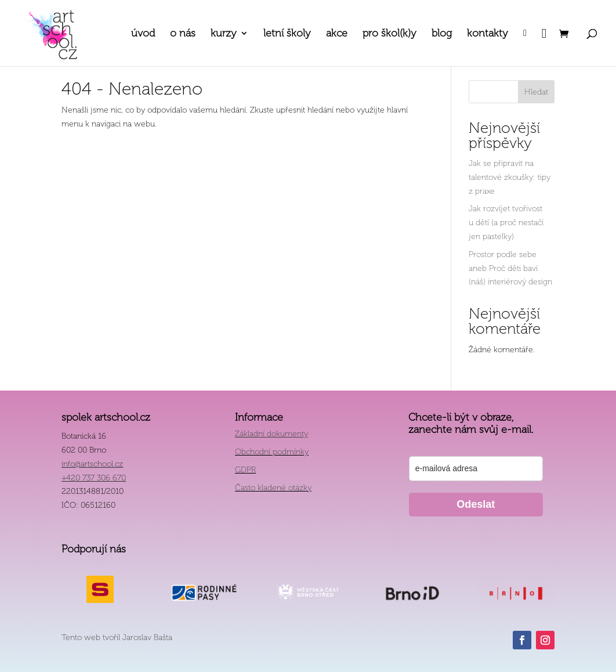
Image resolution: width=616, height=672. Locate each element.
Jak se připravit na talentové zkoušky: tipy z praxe (510, 177)
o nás (183, 34)
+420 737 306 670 (94, 478)
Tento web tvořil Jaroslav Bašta (117, 637)
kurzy (224, 34)
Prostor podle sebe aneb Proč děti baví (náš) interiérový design (510, 268)
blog (442, 34)
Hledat (536, 92)
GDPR (245, 470)
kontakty (488, 34)
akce (337, 34)
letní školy (287, 34)
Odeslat (476, 504)
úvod (143, 34)
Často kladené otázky (273, 488)
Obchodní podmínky (272, 452)
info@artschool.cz (92, 464)
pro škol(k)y (389, 34)
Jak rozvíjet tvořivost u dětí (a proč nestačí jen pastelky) (506, 223)
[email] (476, 469)
